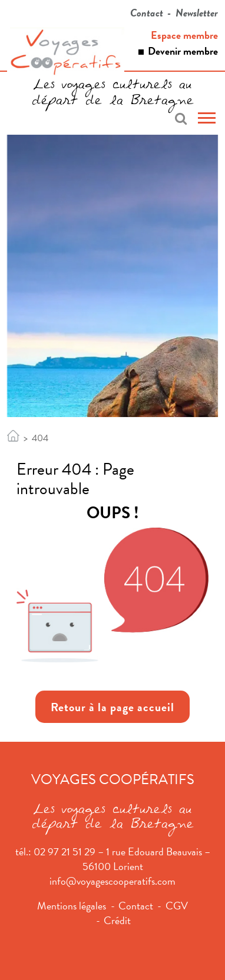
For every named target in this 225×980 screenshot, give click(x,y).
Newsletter (197, 13)
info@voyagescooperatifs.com (113, 881)
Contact (147, 13)
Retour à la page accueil (113, 707)
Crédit (117, 920)
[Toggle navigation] (207, 119)
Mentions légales (72, 906)
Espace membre (184, 35)
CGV (177, 906)
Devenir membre (183, 51)
